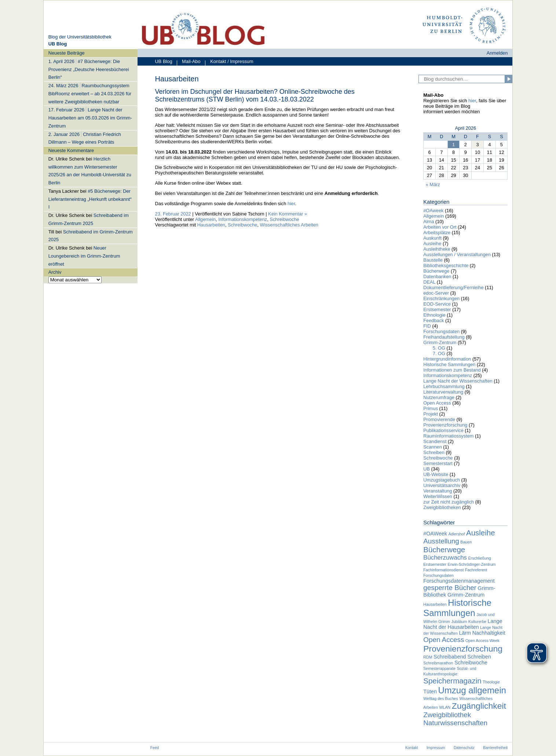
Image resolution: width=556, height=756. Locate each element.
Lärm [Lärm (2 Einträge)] (465, 633)
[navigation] (91, 166)
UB (427, 469)
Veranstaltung (438, 491)
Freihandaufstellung (444, 337)
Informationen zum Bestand (452, 370)
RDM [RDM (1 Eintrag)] (428, 657)
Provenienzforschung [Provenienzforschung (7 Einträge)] (463, 649)
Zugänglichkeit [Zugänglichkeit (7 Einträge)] (479, 706)
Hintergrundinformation (447, 359)
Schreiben (434, 452)
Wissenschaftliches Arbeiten (289, 225)
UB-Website (436, 474)
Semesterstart (438, 463)
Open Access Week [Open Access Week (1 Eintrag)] (482, 641)
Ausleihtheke (437, 249)
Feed (155, 748)
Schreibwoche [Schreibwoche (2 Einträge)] (471, 663)
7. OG (439, 353)
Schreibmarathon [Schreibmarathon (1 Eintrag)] (438, 663)
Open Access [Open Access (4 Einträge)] (444, 640)
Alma (429, 222)
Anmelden (497, 53)
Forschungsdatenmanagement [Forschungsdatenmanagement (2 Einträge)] (459, 581)
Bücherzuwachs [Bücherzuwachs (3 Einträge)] (445, 558)
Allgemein (205, 219)
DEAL (429, 282)
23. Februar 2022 (173, 214)
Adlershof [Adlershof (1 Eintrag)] (456, 534)
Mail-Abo (189, 62)
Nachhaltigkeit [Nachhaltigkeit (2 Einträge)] (489, 633)
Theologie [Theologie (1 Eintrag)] (491, 682)
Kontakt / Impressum (229, 62)
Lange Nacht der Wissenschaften (458, 381)
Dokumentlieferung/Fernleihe (453, 287)
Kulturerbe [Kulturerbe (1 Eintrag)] (477, 622)
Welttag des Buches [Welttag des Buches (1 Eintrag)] (441, 698)
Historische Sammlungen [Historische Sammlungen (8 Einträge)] (457, 608)
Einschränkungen (441, 298)
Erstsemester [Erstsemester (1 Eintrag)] (435, 564)
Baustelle (433, 260)
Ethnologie (434, 315)
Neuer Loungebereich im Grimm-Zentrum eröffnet (84, 256)
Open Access (437, 403)
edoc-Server (436, 293)
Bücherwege (436, 271)
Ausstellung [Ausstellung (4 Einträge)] (441, 541)
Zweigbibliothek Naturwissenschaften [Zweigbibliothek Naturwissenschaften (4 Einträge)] (455, 719)
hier (291, 204)
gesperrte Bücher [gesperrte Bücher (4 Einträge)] (450, 588)
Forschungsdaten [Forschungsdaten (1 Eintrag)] (438, 575)
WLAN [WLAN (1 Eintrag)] (445, 707)
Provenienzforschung (445, 425)
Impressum (436, 748)
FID (427, 326)
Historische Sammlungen (449, 364)
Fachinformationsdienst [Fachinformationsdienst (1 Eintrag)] (443, 570)
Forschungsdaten (441, 331)
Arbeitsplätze (437, 233)
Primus (431, 408)
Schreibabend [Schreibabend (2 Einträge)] (450, 657)
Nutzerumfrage (439, 397)
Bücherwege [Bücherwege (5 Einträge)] (444, 550)
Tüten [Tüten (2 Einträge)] (430, 692)
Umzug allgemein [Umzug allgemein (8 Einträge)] (472, 690)
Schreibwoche (284, 219)
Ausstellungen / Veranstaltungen (457, 255)
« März (433, 185)
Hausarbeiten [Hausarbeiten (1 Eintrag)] (435, 604)
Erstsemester (437, 309)
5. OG (439, 348)
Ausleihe (432, 244)
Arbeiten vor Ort (440, 227)
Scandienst (435, 441)
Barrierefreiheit (495, 748)
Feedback (434, 320)
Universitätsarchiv (442, 485)
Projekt (431, 414)
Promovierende (439, 419)
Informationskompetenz (243, 219)
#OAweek (433, 211)
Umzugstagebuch (442, 480)
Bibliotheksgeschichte (446, 265)
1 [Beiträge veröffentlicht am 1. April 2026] (453, 145)
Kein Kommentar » (288, 214)
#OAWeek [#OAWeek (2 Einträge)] (435, 534)
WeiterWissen (438, 496)
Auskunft (432, 238)
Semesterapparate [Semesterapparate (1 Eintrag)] (439, 668)
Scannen (433, 447)
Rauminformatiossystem (448, 436)
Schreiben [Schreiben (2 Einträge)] (479, 657)
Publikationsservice (443, 430)
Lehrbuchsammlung (444, 386)
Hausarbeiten (211, 225)
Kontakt (412, 748)
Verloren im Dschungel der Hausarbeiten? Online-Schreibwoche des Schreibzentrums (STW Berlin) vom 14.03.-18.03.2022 (255, 95)
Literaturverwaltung (443, 392)
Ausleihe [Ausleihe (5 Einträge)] (481, 533)
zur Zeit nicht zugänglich (449, 502)
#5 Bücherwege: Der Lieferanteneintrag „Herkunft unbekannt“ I (90, 199)
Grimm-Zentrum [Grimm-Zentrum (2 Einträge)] (466, 595)
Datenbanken (437, 276)
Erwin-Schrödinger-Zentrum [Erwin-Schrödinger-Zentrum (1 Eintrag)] (472, 564)
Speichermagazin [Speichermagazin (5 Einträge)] (452, 681)
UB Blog (164, 61)
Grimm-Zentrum (440, 342)
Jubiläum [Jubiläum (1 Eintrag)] (459, 622)
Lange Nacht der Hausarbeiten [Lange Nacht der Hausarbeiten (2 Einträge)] (463, 624)
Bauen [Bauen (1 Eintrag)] (466, 542)
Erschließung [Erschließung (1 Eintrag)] (479, 558)
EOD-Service (437, 304)
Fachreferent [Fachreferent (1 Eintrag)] (476, 570)
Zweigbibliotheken (442, 507)
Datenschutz (464, 748)
